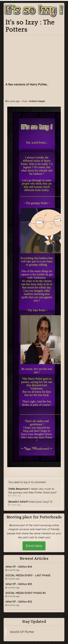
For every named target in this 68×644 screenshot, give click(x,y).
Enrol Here (34, 546)
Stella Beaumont (18, 489)
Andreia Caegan (37, 101)
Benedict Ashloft (18, 502)
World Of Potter (22, 632)
